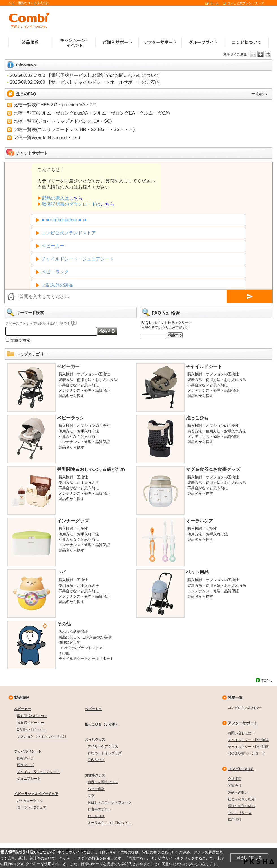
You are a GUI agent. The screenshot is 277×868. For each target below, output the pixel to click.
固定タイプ (25, 765)
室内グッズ (96, 760)
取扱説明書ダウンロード (246, 753)
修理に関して (70, 642)
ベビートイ (93, 709)
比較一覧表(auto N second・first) (47, 138)
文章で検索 (20, 340)
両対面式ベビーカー (32, 716)
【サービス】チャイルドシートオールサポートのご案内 (103, 82)
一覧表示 (259, 94)
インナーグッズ (73, 521)
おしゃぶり (96, 816)
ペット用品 (197, 572)
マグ (91, 796)
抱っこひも (197, 418)
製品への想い (238, 792)
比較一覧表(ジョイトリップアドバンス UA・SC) (63, 121)
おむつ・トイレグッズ (105, 753)
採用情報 (235, 820)
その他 (64, 624)
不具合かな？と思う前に (79, 385)
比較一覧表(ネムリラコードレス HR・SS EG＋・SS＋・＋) (74, 129)
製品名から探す (71, 396)
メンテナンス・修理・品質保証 (84, 390)
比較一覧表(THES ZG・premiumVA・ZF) (55, 105)
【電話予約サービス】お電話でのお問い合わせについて (103, 75)
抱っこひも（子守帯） (102, 724)
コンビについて (241, 769)
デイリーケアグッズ (103, 746)
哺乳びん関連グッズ (103, 782)
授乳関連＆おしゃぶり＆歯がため (91, 469)
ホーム (214, 3)
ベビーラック (71, 418)
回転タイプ (25, 758)
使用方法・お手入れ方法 (79, 431)
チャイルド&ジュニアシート (38, 772)
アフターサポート (243, 723)
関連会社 (235, 786)
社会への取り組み (241, 799)
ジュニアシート (29, 779)
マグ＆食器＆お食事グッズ (213, 469)
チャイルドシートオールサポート (86, 659)
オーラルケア (200, 521)
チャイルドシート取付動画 (248, 747)
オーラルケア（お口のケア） (110, 823)
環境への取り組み (241, 806)
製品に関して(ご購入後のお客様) (86, 637)
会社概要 (235, 779)
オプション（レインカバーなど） (42, 736)
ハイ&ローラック (30, 801)
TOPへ (267, 681)
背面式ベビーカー (31, 723)
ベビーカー (68, 366)
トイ (62, 572)
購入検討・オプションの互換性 (84, 374)
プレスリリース (240, 813)
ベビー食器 (96, 789)
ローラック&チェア (32, 807)
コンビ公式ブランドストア (246, 3)
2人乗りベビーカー (32, 729)
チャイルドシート (204, 366)
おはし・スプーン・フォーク (110, 802)
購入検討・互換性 (73, 477)
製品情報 (21, 698)
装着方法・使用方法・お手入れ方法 (88, 380)
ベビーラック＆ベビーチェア (36, 794)
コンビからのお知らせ (245, 708)
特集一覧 (235, 698)
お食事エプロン (99, 809)
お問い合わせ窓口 (241, 733)
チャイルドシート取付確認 (248, 740)
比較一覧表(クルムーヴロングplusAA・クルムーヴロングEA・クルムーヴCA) (92, 113)
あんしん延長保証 (73, 631)
